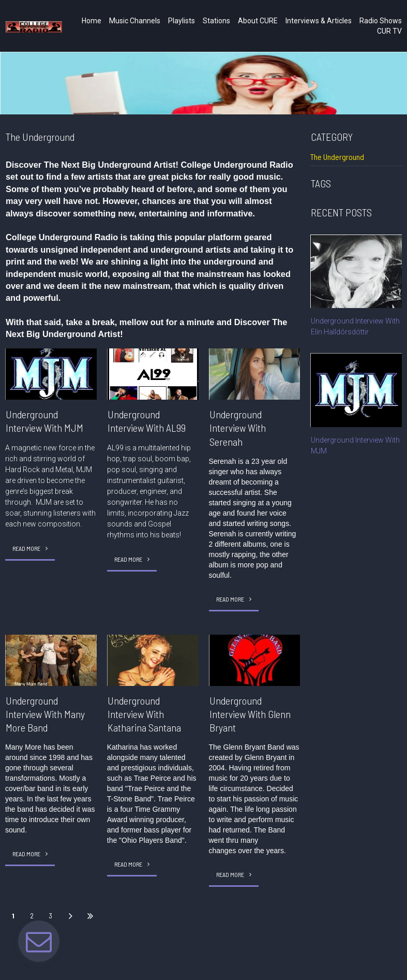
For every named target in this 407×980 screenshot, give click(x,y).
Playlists (182, 21)
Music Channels (135, 21)
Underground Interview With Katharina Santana (144, 714)
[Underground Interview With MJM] (51, 374)
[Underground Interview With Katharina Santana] (153, 660)
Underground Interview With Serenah (238, 428)
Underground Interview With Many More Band (45, 714)
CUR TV (389, 31)
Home (92, 21)
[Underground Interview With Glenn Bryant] (255, 660)
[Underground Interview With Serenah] (255, 374)
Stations (216, 21)
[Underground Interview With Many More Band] (51, 660)
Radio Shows (381, 21)
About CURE (258, 21)
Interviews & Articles (319, 21)
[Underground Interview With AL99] (153, 374)
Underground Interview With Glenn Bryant (250, 714)
